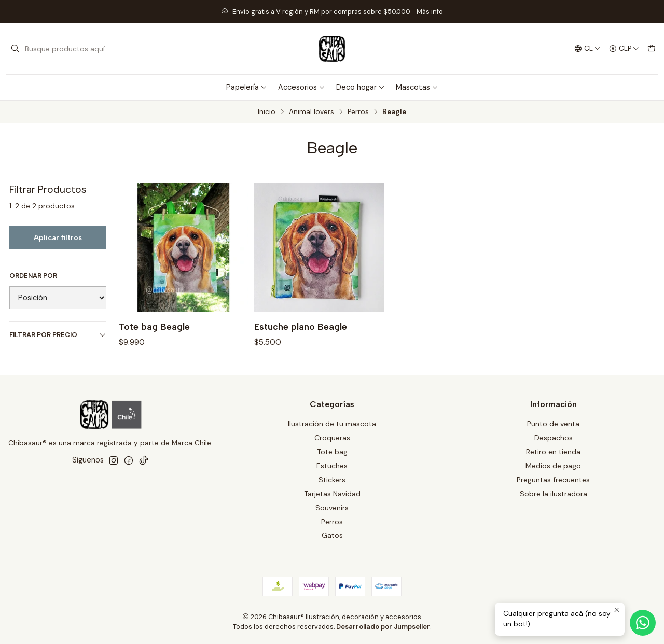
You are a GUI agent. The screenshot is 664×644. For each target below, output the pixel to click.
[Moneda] (624, 49)
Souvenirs (332, 508)
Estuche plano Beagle (301, 326)
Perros (358, 112)
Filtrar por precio (58, 335)
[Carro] (652, 49)
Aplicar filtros (58, 237)
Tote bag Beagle (154, 326)
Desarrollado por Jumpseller (383, 627)
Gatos (332, 535)
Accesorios (302, 87)
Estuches (332, 466)
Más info (430, 12)
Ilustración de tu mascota (332, 424)
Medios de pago (553, 466)
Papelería (247, 87)
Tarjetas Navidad (332, 494)
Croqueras (332, 438)
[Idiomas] (587, 49)
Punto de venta (553, 424)
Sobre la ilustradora (554, 494)
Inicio (267, 112)
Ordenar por (33, 276)
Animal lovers (312, 112)
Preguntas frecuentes (553, 480)
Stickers (332, 480)
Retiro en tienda (553, 452)
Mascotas (417, 87)
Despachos (554, 438)
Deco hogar (361, 87)
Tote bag (332, 452)
